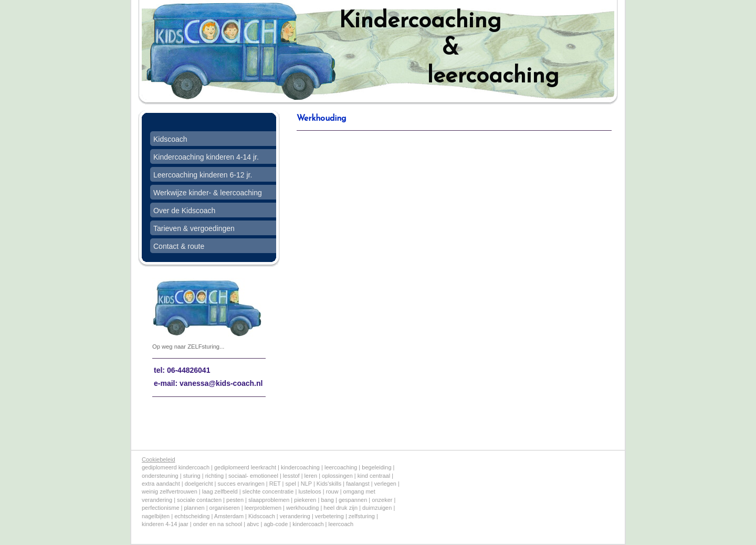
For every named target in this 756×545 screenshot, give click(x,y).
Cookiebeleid (159, 459)
